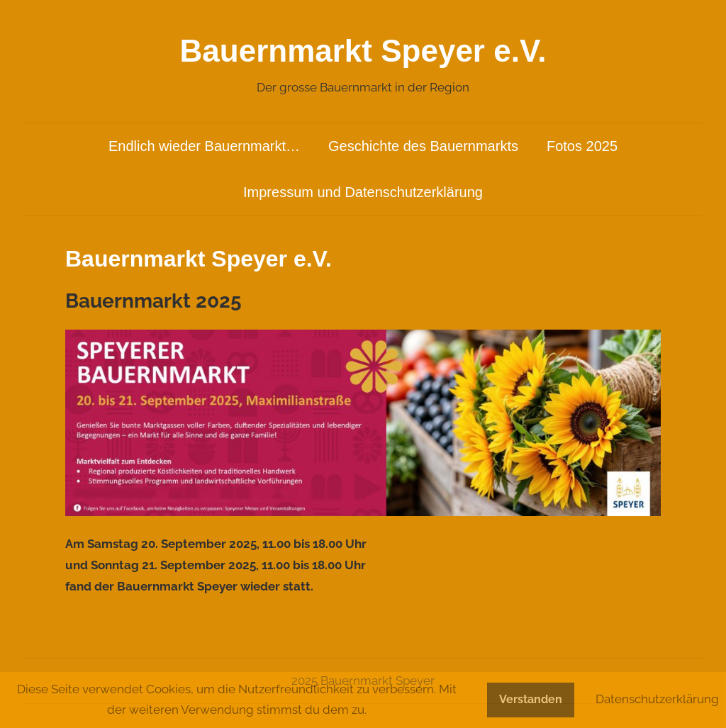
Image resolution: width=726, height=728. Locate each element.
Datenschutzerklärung (657, 699)
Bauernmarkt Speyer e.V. (363, 51)
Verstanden (531, 699)
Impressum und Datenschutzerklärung (363, 192)
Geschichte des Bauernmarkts (423, 146)
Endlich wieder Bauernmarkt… (204, 146)
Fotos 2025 (582, 146)
